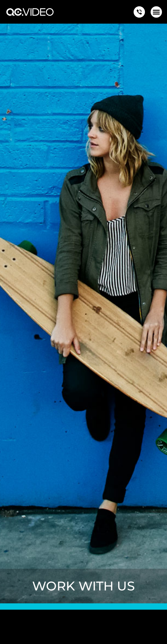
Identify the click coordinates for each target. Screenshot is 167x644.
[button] (156, 12)
